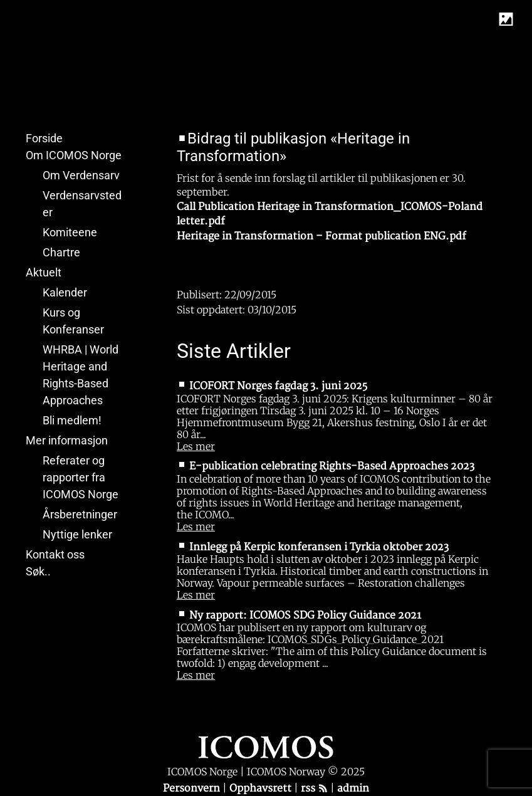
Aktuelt (44, 272)
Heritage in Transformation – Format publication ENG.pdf (321, 236)
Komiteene (70, 232)
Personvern (193, 788)
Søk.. (38, 571)
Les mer (196, 446)
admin (353, 788)
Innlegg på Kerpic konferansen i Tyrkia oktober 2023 (319, 547)
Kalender (65, 292)
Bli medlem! (72, 420)
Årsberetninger (80, 514)
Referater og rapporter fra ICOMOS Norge (81, 477)
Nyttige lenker (77, 534)
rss (314, 788)
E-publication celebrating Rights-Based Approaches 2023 (332, 466)
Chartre (61, 252)
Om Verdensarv (81, 175)
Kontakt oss (55, 554)
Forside (44, 138)
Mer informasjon (67, 440)
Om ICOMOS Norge (74, 155)
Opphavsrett (262, 788)
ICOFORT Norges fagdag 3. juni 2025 (278, 386)
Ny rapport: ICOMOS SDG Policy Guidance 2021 (305, 615)
